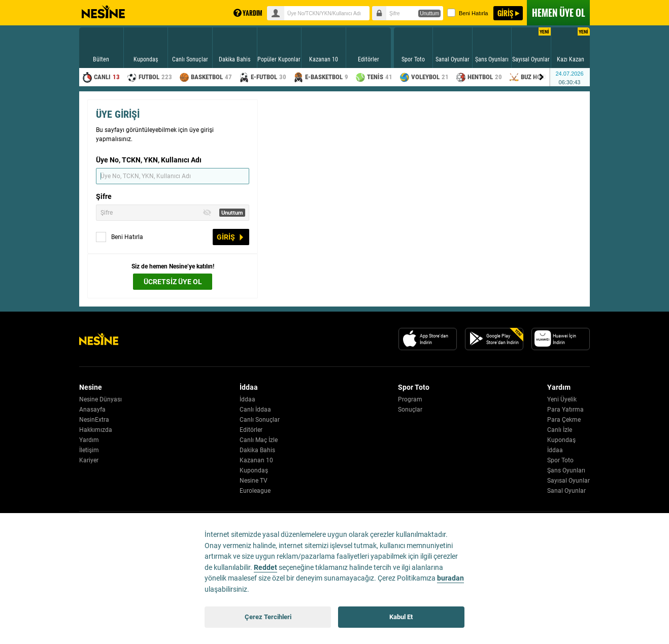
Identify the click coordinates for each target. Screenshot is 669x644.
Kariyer (89, 460)
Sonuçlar (410, 410)
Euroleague (255, 491)
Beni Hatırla (467, 13)
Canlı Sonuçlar (260, 420)
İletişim (89, 450)
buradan (450, 578)
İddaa (247, 399)
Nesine (103, 12)
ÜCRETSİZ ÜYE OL (173, 282)
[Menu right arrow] (542, 77)
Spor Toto (560, 460)
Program (410, 399)
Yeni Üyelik (562, 399)
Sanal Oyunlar (566, 491)
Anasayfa (92, 410)
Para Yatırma (565, 410)
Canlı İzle (560, 430)
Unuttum (429, 13)
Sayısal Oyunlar (568, 481)
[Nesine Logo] (99, 339)
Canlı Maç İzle (259, 440)
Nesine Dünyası (101, 399)
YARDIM (248, 13)
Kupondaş (254, 470)
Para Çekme (564, 420)
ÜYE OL (558, 13)
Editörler (251, 430)
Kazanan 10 (256, 460)
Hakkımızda (96, 430)
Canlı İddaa (255, 410)
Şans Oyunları (566, 470)
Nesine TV (254, 481)
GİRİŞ (505, 13)
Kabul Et (401, 617)
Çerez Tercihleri (268, 617)
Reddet (265, 568)
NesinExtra (94, 420)
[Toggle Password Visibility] (207, 213)
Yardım (89, 440)
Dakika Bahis (257, 450)
